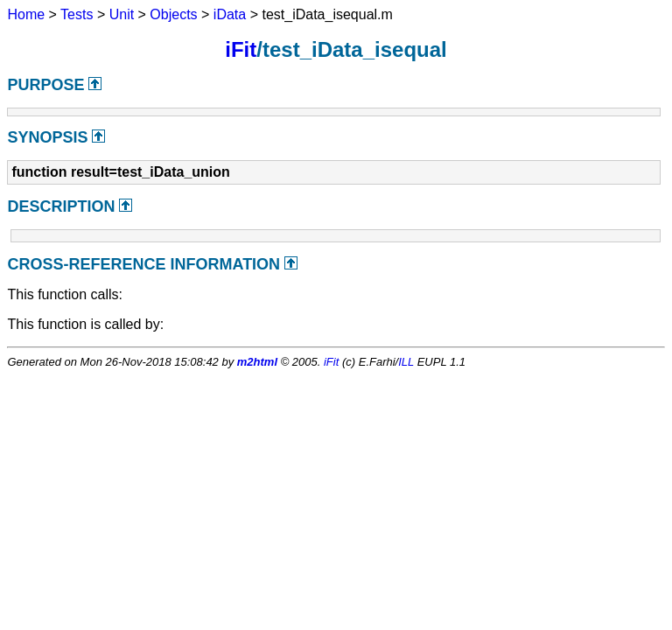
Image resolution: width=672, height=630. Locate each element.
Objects (173, 14)
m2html (257, 362)
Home (26, 14)
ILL (406, 362)
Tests (77, 14)
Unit (122, 14)
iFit (241, 49)
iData (230, 14)
